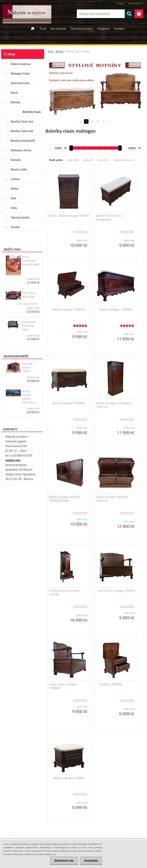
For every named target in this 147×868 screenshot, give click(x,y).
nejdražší (88, 160)
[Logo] (27, 14)
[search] (129, 14)
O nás (43, 29)
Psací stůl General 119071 (27, 367)
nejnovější (103, 160)
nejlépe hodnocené (123, 160)
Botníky (60, 51)
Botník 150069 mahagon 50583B (69, 216)
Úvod (51, 51)
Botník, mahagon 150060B (116, 310)
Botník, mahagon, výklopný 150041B (112, 499)
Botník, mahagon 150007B (69, 310)
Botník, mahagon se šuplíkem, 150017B (114, 405)
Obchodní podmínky (82, 29)
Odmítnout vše (64, 860)
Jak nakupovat (58, 29)
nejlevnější (73, 160)
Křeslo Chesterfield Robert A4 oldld (31, 261)
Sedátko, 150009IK (111, 684)
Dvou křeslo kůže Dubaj (29, 295)
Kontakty (119, 29)
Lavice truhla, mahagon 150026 (116, 591)
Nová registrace (135, 3)
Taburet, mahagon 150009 (68, 778)
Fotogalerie (104, 29)
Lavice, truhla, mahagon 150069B (63, 686)
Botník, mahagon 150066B (69, 403)
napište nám (13, 460)
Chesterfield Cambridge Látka (29, 326)
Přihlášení (120, 3)
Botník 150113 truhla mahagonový (109, 218)
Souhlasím (91, 860)
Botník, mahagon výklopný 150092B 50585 (65, 499)
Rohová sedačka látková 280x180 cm (29, 397)
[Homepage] (33, 28)
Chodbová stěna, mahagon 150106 (65, 593)
